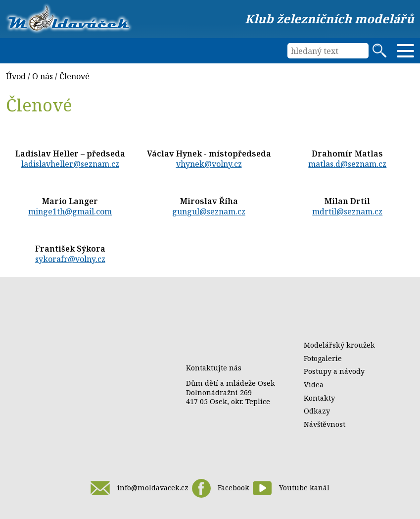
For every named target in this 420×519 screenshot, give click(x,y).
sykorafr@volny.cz (70, 259)
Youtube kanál (291, 488)
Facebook (221, 488)
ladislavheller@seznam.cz (70, 164)
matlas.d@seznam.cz (347, 164)
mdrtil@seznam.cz (347, 211)
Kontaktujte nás (214, 368)
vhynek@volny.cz (209, 164)
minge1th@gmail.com (70, 211)
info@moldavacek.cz (139, 488)
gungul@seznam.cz (209, 211)
